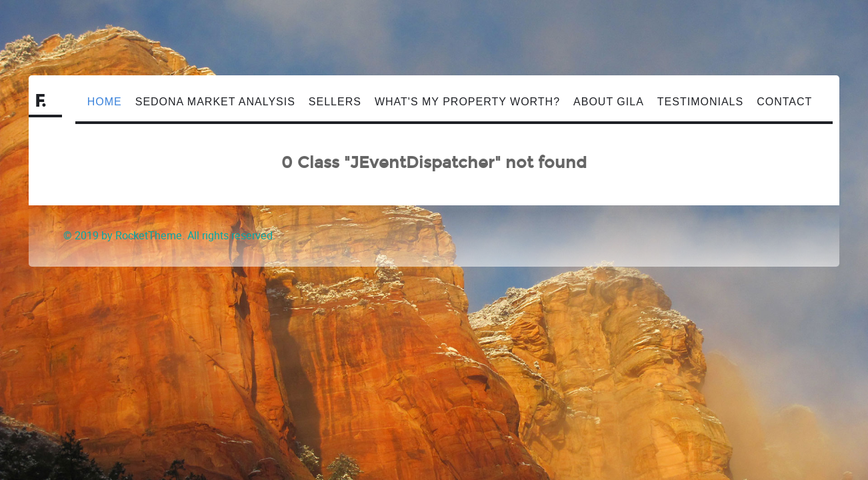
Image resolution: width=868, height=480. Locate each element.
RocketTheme (149, 236)
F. (41, 101)
